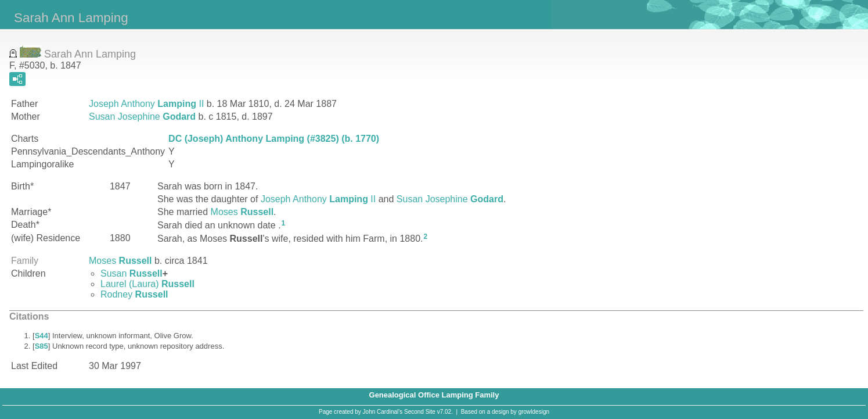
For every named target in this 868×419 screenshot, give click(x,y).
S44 (42, 336)
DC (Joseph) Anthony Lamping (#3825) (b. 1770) (274, 139)
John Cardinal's (383, 412)
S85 (42, 346)
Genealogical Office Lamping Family (434, 395)
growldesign (534, 412)
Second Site (420, 412)
